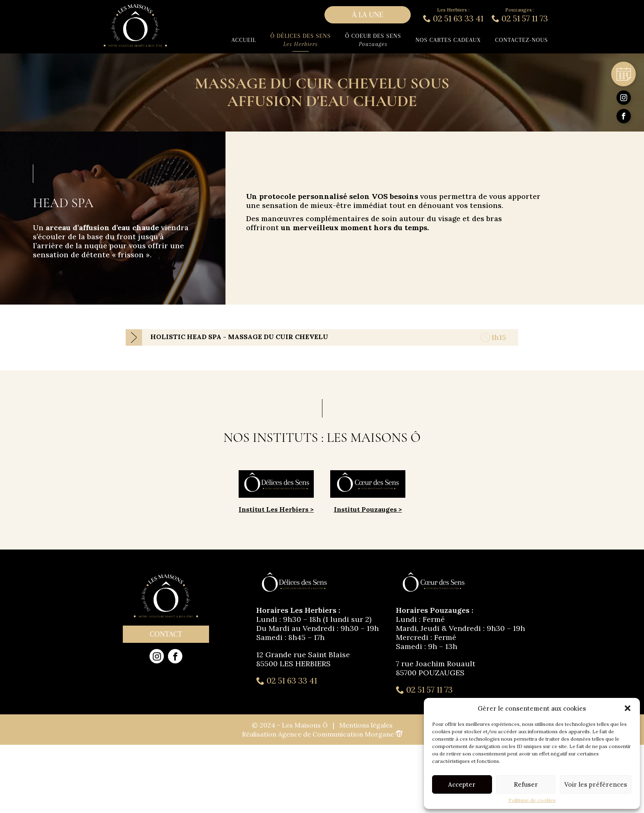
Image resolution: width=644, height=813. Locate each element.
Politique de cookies (532, 800)
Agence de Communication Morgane (340, 734)
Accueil (244, 40)
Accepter (462, 784)
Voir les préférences (596, 784)
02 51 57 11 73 (424, 690)
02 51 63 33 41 (287, 681)
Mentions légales (366, 725)
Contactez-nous (521, 40)
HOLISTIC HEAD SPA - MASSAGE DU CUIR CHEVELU (239, 337)
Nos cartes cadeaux (448, 40)
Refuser (526, 784)
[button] (628, 708)
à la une (368, 15)
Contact (166, 634)
